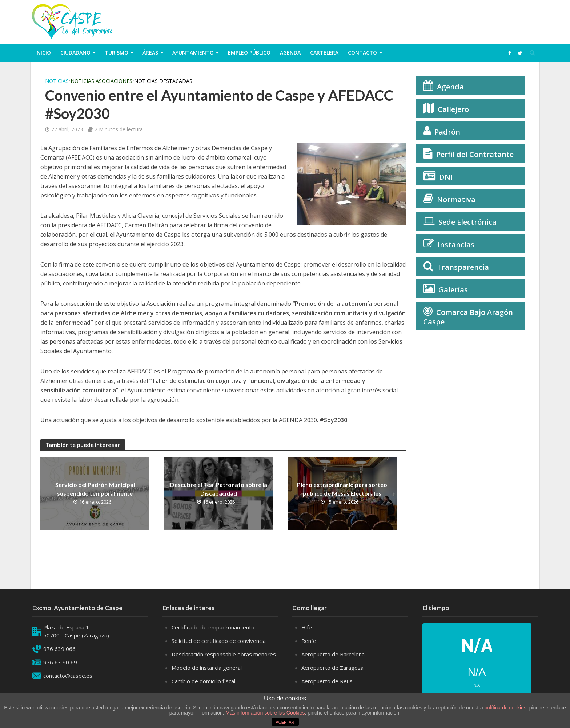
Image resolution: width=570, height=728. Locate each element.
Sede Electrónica (467, 222)
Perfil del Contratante (475, 154)
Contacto (362, 53)
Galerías (453, 290)
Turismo (117, 53)
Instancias (456, 245)
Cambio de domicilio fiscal (203, 692)
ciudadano (75, 53)
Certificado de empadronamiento (213, 637)
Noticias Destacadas (163, 81)
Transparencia (463, 267)
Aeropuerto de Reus (327, 692)
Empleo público (249, 53)
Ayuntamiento (193, 53)
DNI (446, 177)
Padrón (447, 132)
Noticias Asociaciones (101, 81)
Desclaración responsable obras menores (224, 665)
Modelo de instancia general (207, 678)
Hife (307, 637)
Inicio (43, 53)
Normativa (456, 199)
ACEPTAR (285, 722)
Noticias (57, 81)
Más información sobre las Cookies (265, 713)
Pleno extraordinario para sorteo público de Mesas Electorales (342, 489)
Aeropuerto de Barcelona (333, 665)
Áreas (150, 53)
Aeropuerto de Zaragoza (332, 678)
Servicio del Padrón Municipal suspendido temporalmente (95, 489)
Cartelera (324, 53)
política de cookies (505, 708)
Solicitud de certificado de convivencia (219, 651)
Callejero (453, 109)
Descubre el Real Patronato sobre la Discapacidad (219, 489)
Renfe (309, 651)
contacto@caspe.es (68, 686)
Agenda (290, 53)
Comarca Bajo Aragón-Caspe (469, 317)
